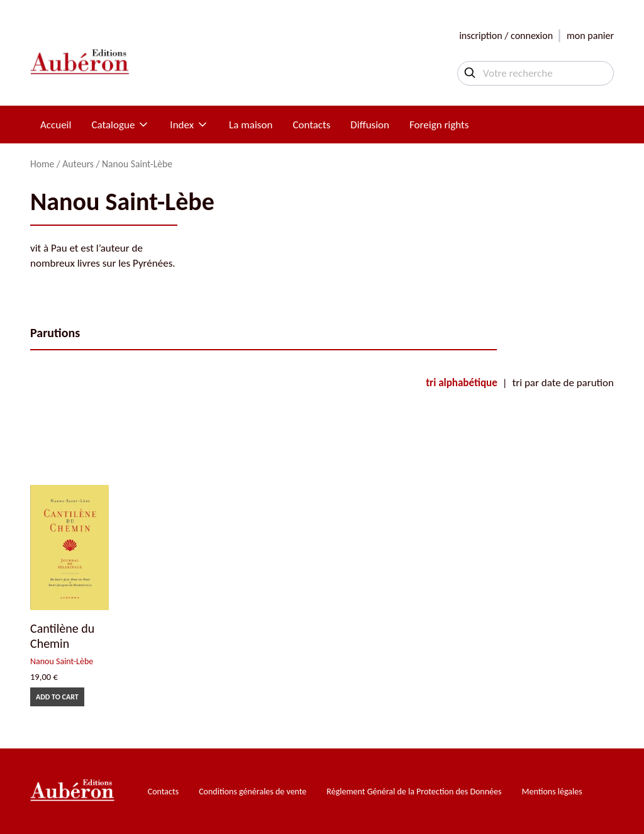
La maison (251, 125)
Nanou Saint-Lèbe (62, 661)
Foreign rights (439, 125)
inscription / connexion (506, 36)
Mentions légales (552, 792)
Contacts (311, 125)
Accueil (56, 125)
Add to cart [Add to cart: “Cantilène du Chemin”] (57, 697)
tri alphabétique (461, 383)
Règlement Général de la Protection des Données (414, 792)
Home (42, 164)
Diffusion (370, 125)
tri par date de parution (563, 383)
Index (189, 125)
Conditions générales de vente (253, 792)
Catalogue (120, 125)
